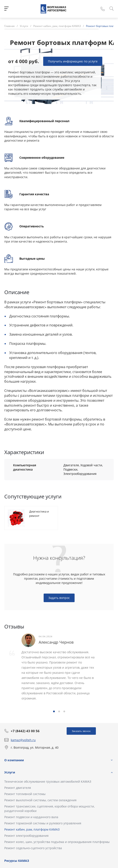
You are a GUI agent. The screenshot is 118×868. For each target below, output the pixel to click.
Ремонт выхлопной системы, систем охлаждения (40, 800)
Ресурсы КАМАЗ (17, 861)
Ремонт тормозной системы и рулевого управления (43, 823)
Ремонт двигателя (18, 788)
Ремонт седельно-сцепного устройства (33, 848)
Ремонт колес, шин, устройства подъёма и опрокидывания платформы (57, 842)
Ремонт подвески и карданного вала (31, 817)
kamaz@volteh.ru (23, 740)
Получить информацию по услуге (73, 61)
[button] (54, 711)
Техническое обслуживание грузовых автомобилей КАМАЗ (48, 781)
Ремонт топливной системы (25, 794)
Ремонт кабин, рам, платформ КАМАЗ (32, 829)
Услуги (10, 772)
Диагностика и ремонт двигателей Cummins (39, 518)
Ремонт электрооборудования (26, 836)
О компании (14, 760)
